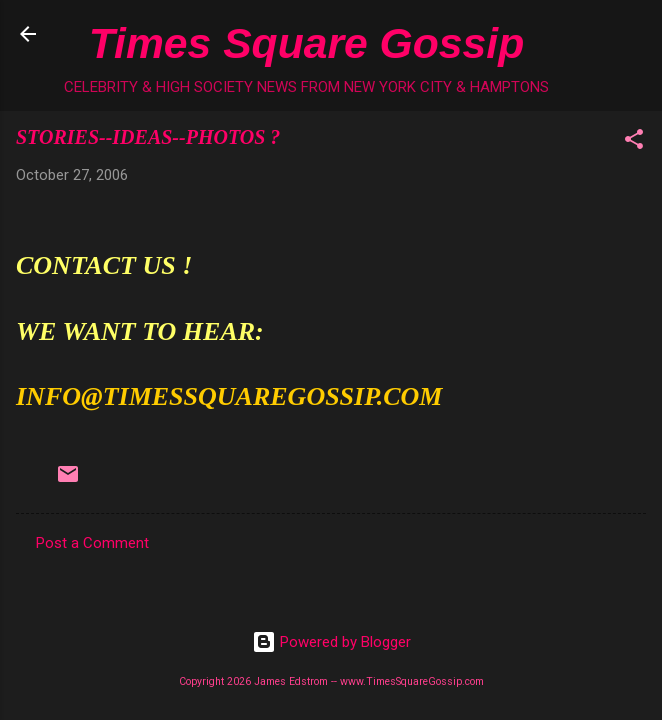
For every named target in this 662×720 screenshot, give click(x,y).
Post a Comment (92, 543)
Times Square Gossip (306, 43)
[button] (634, 142)
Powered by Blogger (331, 642)
